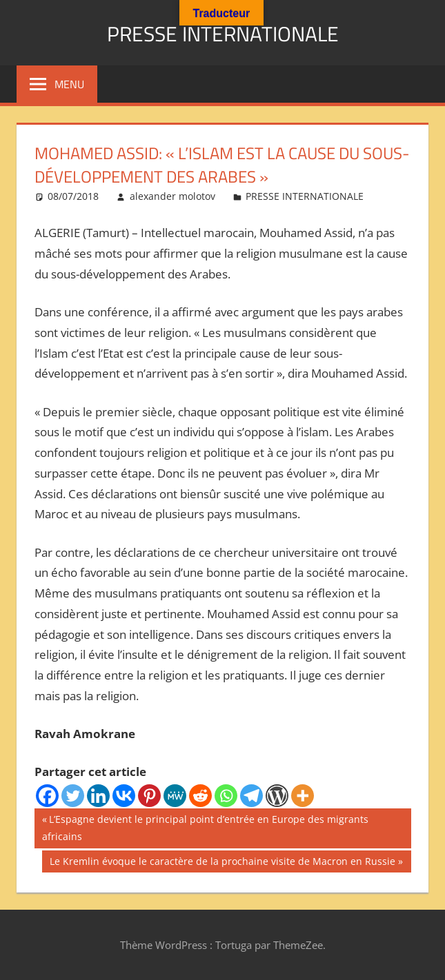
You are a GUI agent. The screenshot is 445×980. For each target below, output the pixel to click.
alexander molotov (172, 196)
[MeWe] (175, 796)
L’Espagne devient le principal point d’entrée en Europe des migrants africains (205, 827)
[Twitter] (73, 796)
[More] (303, 796)
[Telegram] (251, 796)
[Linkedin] (98, 796)
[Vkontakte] (124, 796)
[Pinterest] (149, 796)
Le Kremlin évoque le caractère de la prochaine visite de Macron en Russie (222, 863)
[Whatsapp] (226, 796)
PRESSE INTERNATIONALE (223, 32)
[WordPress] (277, 796)
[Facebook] (47, 796)
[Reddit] (200, 796)
